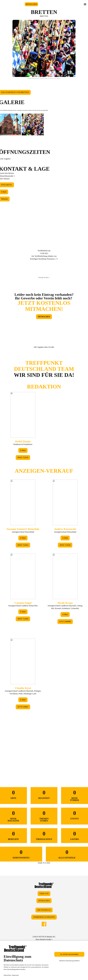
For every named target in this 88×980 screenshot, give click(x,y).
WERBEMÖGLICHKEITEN (44, 917)
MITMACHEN (31, 4)
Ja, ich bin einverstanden (69, 954)
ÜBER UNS (44, 894)
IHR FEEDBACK (44, 910)
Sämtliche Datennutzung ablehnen (69, 961)
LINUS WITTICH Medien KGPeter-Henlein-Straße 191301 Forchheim (44, 939)
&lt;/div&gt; (44, 559)
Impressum (15, 975)
